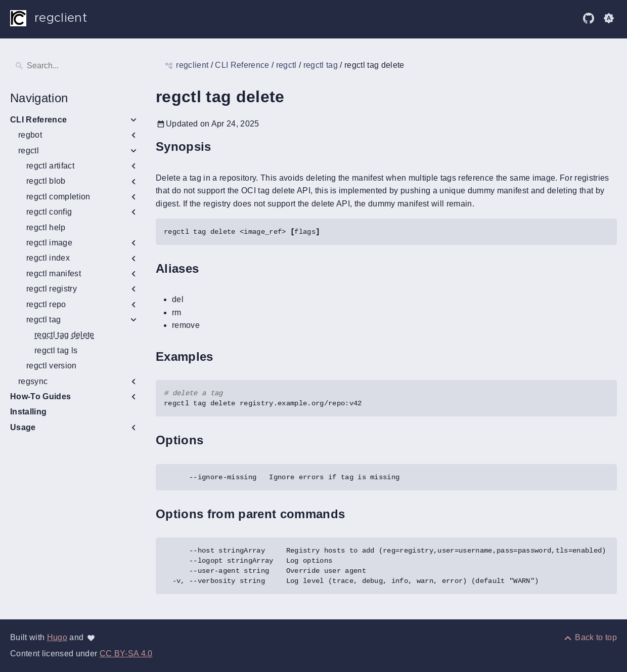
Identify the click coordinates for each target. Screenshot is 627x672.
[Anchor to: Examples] (225, 356)
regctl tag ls (56, 350)
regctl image (49, 243)
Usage (23, 427)
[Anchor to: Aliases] (210, 268)
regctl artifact (50, 166)
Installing (28, 412)
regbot (30, 135)
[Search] (75, 66)
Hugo (57, 637)
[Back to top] (590, 637)
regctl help (46, 227)
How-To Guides (40, 396)
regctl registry (52, 289)
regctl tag (43, 320)
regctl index (48, 258)
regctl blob (46, 181)
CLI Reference (38, 120)
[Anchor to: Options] (215, 440)
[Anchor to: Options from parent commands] (356, 514)
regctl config (49, 212)
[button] (609, 18)
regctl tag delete (64, 335)
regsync (33, 381)
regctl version (52, 366)
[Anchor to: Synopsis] (223, 147)
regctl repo (46, 304)
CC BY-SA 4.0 (126, 654)
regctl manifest (54, 274)
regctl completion (58, 197)
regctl (29, 151)
